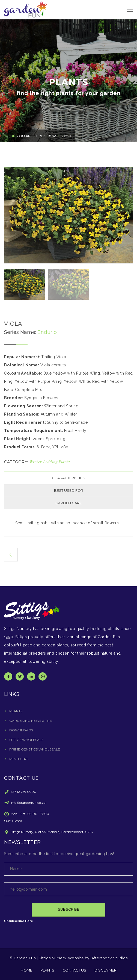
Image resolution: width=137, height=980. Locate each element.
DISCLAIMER (105, 970)
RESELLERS (19, 759)
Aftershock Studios (109, 958)
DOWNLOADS (21, 730)
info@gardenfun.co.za (28, 803)
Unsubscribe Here (19, 921)
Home (52, 136)
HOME (26, 970)
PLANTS (16, 711)
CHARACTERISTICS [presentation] (68, 478)
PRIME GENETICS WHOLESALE (35, 749)
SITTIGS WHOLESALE (26, 740)
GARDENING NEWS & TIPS (31, 721)
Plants (67, 136)
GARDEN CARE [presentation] (68, 503)
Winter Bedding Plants (50, 462)
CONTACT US (74, 970)
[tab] (68, 478)
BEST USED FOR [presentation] (69, 490)
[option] (68, 215)
